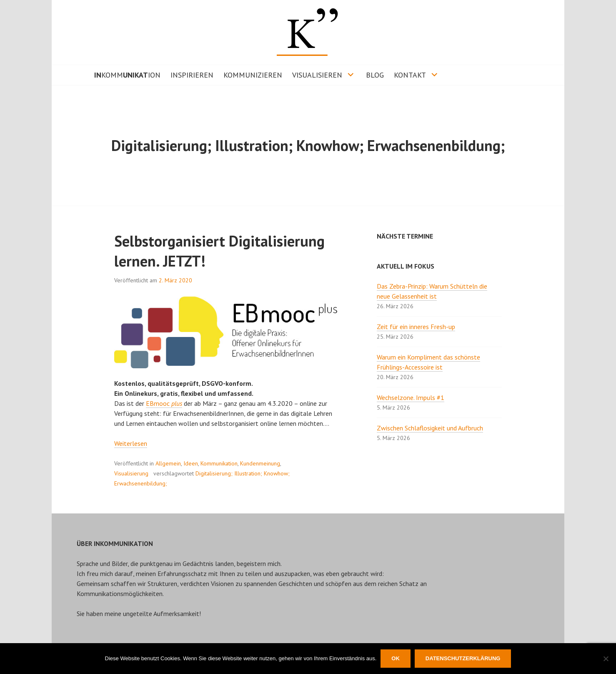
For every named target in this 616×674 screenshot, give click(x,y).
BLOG (375, 75)
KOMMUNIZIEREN (253, 75)
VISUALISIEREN (317, 75)
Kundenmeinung (260, 463)
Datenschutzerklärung (463, 658)
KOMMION (127, 75)
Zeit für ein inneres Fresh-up (416, 327)
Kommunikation (219, 463)
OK (396, 658)
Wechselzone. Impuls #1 (411, 397)
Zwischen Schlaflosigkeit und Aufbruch (430, 428)
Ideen (191, 463)
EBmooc (164, 403)
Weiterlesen (131, 443)
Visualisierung (131, 473)
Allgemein (168, 463)
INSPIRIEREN (192, 75)
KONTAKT (410, 75)
